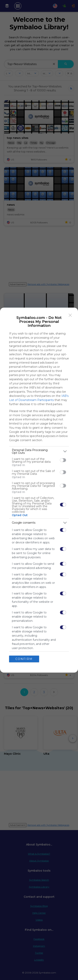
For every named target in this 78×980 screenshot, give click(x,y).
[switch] (63, 460)
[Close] (70, 315)
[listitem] (39, 451)
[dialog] (39, 490)
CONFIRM (24, 659)
